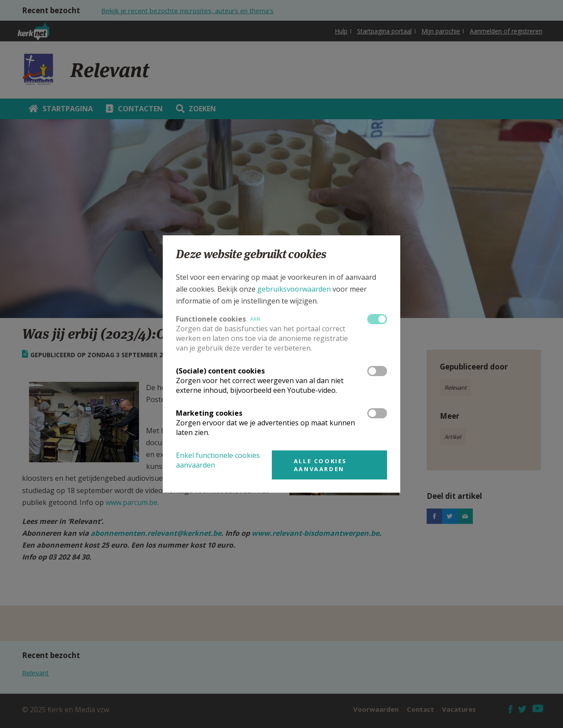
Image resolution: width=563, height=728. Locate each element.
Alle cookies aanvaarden (320, 465)
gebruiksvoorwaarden (294, 289)
